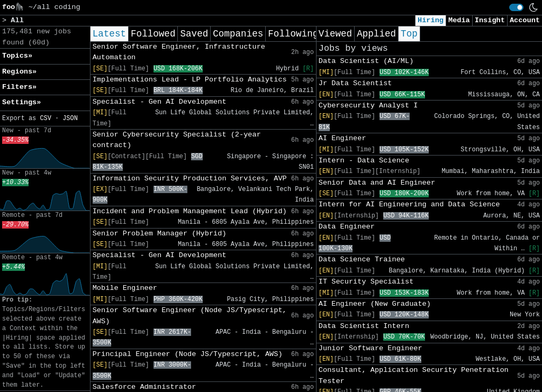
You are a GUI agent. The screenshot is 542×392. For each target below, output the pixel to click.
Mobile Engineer (125, 288)
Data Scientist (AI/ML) (366, 61)
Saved (194, 34)
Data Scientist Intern (364, 326)
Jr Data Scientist (355, 83)
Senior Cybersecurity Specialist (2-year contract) (177, 140)
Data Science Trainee (362, 259)
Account (525, 20)
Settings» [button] (21, 102)
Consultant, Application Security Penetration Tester (414, 375)
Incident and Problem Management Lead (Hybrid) (190, 211)
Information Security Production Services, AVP (190, 179)
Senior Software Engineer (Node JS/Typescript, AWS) (190, 316)
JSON (70, 118)
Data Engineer (347, 227)
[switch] (516, 7)
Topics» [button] (17, 56)
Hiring (431, 20)
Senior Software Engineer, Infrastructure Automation (179, 52)
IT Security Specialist (366, 282)
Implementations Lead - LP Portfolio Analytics (190, 80)
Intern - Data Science (364, 161)
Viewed (335, 34)
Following (293, 34)
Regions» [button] (19, 72)
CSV (45, 118)
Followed (153, 34)
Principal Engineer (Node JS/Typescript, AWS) (188, 354)
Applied (376, 34)
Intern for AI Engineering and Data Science (409, 204)
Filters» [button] (19, 87)
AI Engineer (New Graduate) (375, 304)
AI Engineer (342, 138)
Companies (238, 34)
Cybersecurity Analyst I (368, 106)
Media (459, 20)
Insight (490, 20)
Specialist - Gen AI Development (160, 102)
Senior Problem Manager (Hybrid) (160, 234)
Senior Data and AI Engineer (377, 183)
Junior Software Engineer (371, 348)
